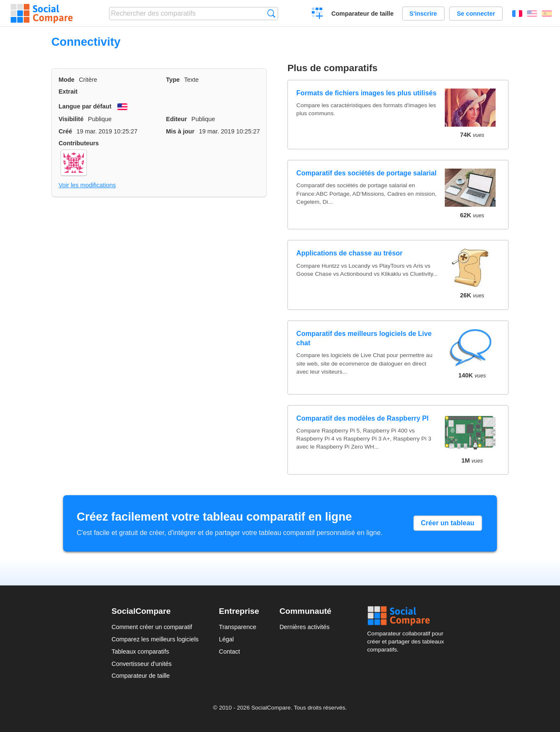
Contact (230, 652)
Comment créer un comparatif (152, 627)
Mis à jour (180, 131)
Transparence (238, 627)
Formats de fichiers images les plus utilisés (367, 93)
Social (408, 616)
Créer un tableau (448, 523)
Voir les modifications (87, 185)
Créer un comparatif (317, 14)
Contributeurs (79, 143)
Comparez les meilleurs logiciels (155, 639)
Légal (226, 639)
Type (173, 80)
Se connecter (476, 14)
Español (547, 14)
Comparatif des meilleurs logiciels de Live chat (364, 338)
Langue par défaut (85, 106)
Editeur (177, 119)
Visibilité (71, 119)
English (532, 14)
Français (517, 14)
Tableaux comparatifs (140, 652)
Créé (65, 131)
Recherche (271, 13)
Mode (67, 80)
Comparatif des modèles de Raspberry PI (363, 418)
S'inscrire (423, 14)
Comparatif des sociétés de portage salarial (367, 173)
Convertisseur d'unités (141, 664)
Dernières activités (305, 627)
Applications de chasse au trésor (350, 253)
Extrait (68, 91)
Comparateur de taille (362, 14)
